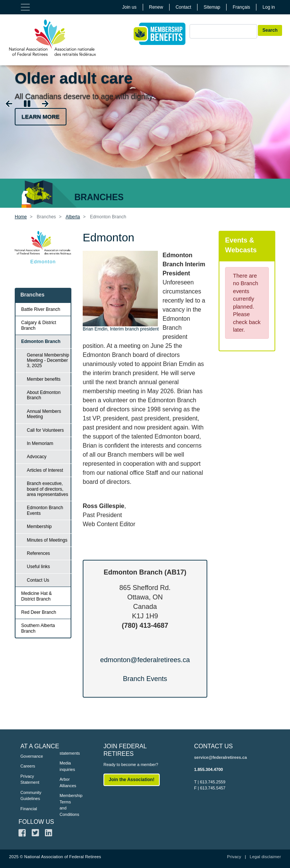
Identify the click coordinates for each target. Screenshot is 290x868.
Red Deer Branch (39, 612)
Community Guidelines (29, 796)
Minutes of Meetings (47, 540)
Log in (269, 7)
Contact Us (38, 580)
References (38, 553)
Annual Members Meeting (44, 414)
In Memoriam (40, 443)
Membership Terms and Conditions (68, 805)
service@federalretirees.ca (221, 757)
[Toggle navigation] (25, 7)
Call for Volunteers (45, 430)
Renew (156, 7)
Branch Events (145, 679)
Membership (39, 527)
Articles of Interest (45, 470)
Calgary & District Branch (39, 325)
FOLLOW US (36, 822)
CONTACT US (214, 746)
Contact (183, 7)
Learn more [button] (41, 117)
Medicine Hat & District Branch (36, 596)
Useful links (38, 567)
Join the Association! (132, 780)
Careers (28, 766)
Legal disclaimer (265, 857)
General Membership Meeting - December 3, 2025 (48, 361)
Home (21, 217)
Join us (130, 7)
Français (241, 7)
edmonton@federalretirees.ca (145, 660)
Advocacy (37, 457)
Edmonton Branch (41, 341)
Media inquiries (67, 766)
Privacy (234, 857)
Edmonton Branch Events (45, 510)
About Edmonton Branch (44, 395)
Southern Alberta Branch (38, 628)
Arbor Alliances (68, 782)
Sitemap (212, 7)
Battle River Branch (41, 309)
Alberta (73, 217)
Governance (29, 756)
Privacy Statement (29, 779)
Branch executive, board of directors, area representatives (47, 489)
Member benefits (44, 379)
